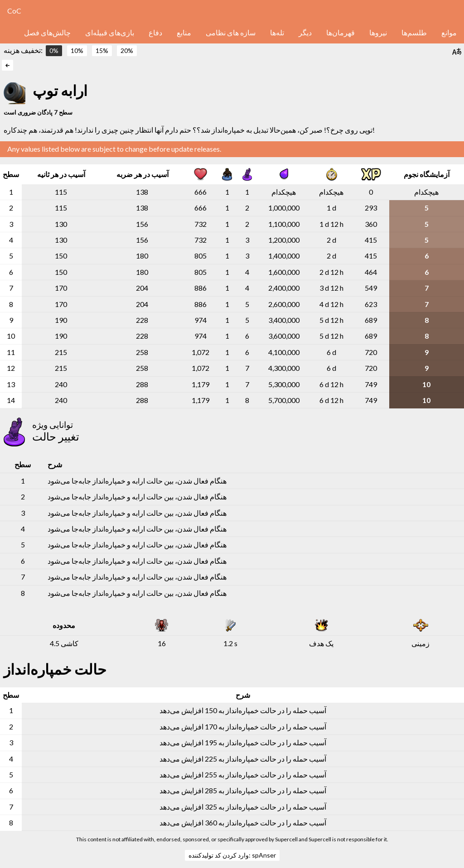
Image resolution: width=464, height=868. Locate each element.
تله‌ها (277, 32)
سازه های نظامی (231, 32)
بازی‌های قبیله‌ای (110, 32)
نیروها (378, 32)
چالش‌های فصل (47, 32)
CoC (14, 11)
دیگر (305, 32)
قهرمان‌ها (341, 32)
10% (77, 50)
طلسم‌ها (414, 32)
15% (102, 50)
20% (127, 50)
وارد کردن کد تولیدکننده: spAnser (232, 855)
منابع (184, 32)
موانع (449, 32)
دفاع (155, 32)
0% (54, 50)
